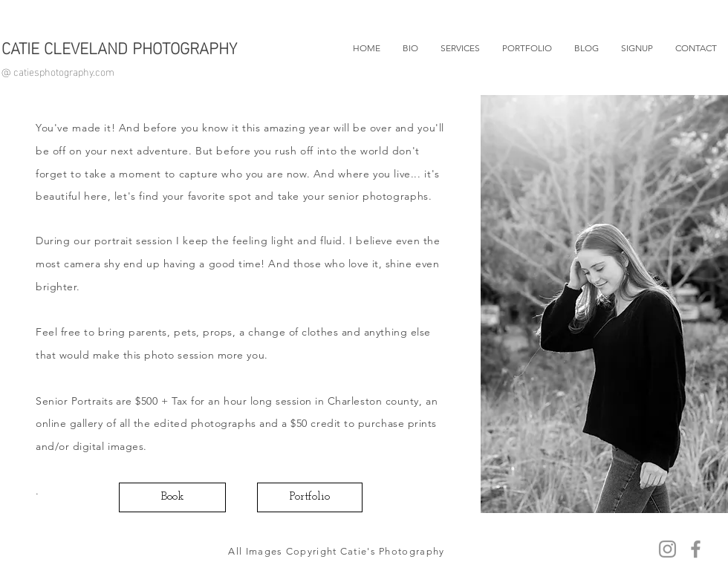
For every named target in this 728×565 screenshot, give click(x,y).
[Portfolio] (310, 497)
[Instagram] (667, 549)
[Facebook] (696, 549)
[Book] (172, 497)
